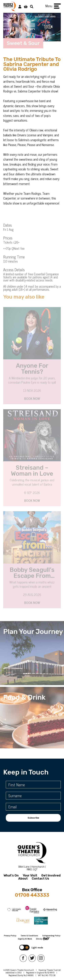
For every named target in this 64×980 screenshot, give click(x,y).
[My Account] (20, 6)
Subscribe (33, 818)
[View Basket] (26, 6)
